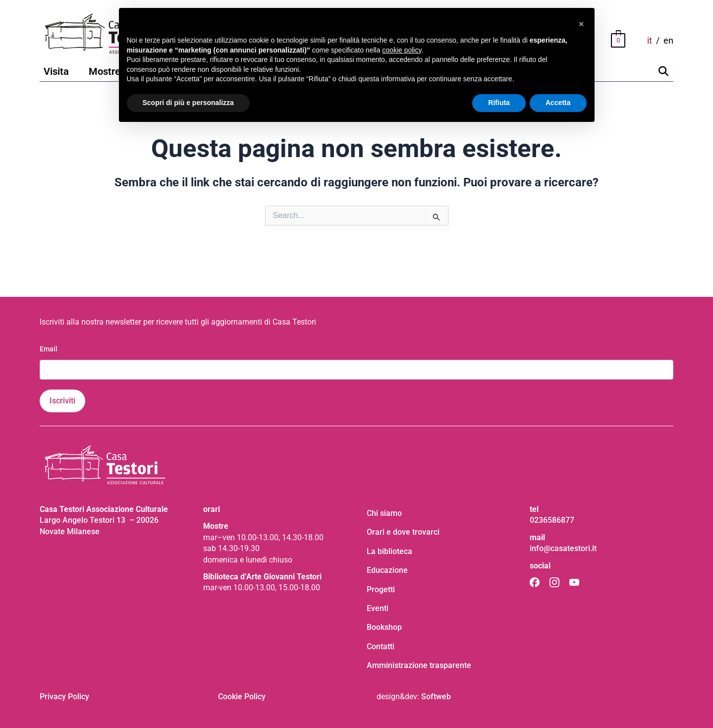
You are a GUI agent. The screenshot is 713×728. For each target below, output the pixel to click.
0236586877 (552, 520)
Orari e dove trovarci (403, 532)
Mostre (105, 71)
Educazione (387, 570)
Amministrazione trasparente (419, 665)
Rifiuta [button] (499, 103)
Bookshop (384, 627)
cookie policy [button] (402, 50)
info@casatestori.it (563, 548)
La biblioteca (389, 551)
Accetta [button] (558, 103)
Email (49, 349)
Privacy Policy (64, 697)
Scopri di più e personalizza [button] (188, 103)
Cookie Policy (242, 697)
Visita (56, 71)
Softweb (436, 697)
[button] (582, 24)
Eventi (378, 608)
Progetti (381, 589)
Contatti (381, 646)
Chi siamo (384, 513)
